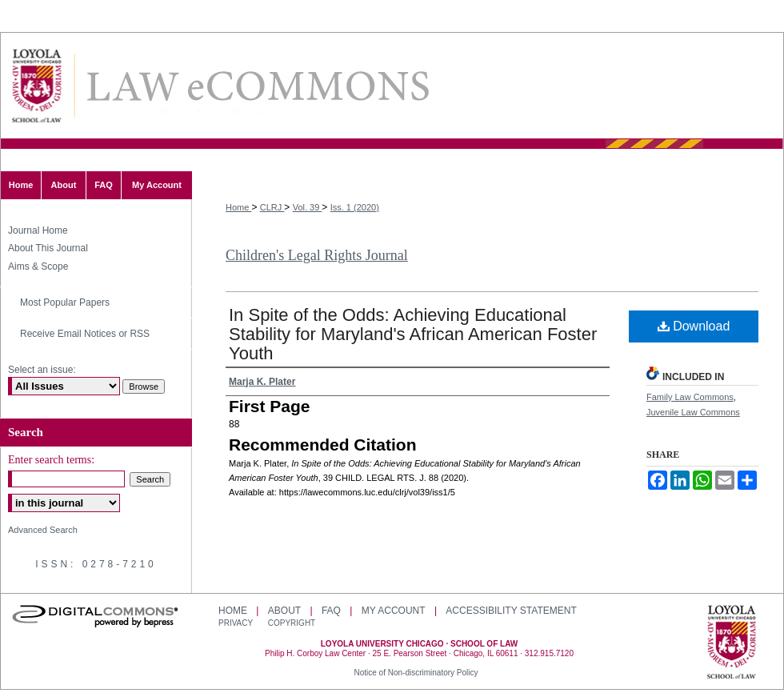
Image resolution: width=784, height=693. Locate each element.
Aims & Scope (38, 266)
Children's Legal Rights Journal (317, 255)
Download (694, 326)
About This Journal (48, 248)
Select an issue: (42, 370)
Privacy (237, 623)
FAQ (331, 611)
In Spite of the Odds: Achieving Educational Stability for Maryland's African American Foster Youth (413, 334)
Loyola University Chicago (732, 643)
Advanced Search (43, 530)
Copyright (292, 623)
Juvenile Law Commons (693, 412)
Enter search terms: (51, 460)
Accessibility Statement (511, 611)
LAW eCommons (257, 86)
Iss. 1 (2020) (355, 207)
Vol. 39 (308, 207)
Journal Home (38, 230)
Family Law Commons (690, 397)
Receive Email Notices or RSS (85, 334)
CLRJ (272, 207)
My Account (394, 611)
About (284, 611)
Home (238, 207)
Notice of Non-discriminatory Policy (416, 673)
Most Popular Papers (65, 302)
